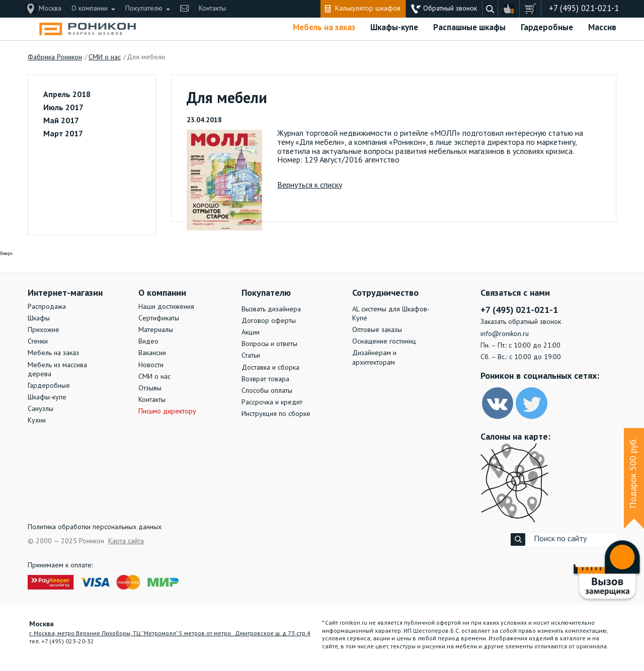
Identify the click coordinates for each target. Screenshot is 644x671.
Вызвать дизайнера (271, 309)
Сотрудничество (385, 293)
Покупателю (144, 9)
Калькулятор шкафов (368, 9)
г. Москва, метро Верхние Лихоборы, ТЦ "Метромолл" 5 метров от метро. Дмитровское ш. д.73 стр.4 (170, 634)
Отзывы (150, 388)
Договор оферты (269, 321)
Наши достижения (166, 307)
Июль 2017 (63, 108)
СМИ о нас (154, 377)
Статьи (251, 356)
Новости (151, 365)
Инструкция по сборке (276, 414)
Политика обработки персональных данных (95, 527)
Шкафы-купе (394, 28)
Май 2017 (61, 121)
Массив (602, 28)
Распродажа (47, 307)
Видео (148, 342)
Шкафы (39, 318)
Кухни (37, 421)
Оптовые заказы (377, 330)
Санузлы (41, 409)
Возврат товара (265, 379)
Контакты (212, 9)
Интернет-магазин (65, 293)
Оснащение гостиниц (384, 342)
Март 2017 (63, 134)
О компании (90, 9)
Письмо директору (167, 411)
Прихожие (44, 330)
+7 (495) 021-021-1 (584, 9)
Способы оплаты (267, 391)
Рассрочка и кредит (272, 402)
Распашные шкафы (469, 28)
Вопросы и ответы (269, 344)
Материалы (156, 330)
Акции (251, 332)
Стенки (38, 342)
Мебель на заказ (324, 28)
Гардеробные (547, 28)
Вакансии (152, 353)
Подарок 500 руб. (633, 473)
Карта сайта (126, 541)
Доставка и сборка (270, 368)
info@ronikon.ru (505, 334)
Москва (50, 9)
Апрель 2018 (67, 95)
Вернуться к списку (310, 186)
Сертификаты (159, 318)
